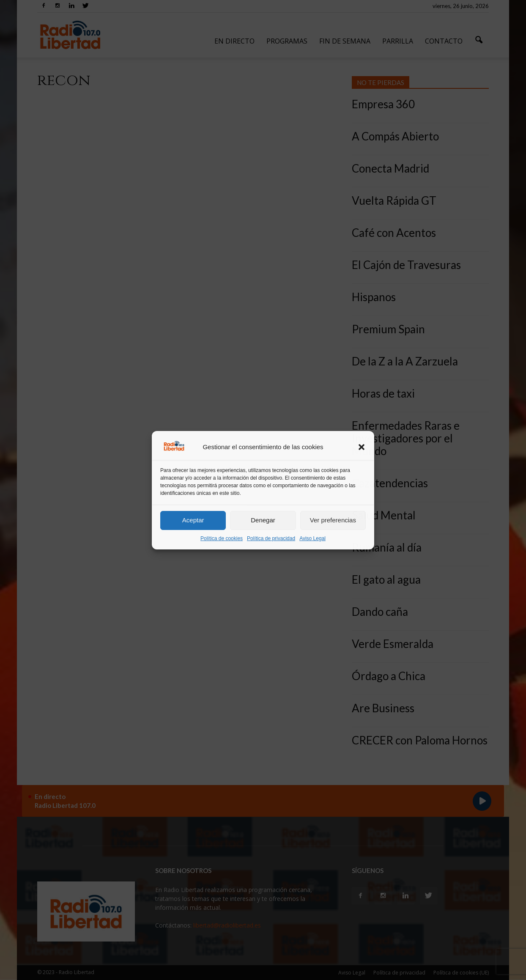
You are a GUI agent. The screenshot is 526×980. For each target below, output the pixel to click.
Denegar (263, 520)
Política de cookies (222, 538)
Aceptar (193, 520)
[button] (362, 447)
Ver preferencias (333, 520)
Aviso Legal (312, 538)
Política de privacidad (271, 538)
